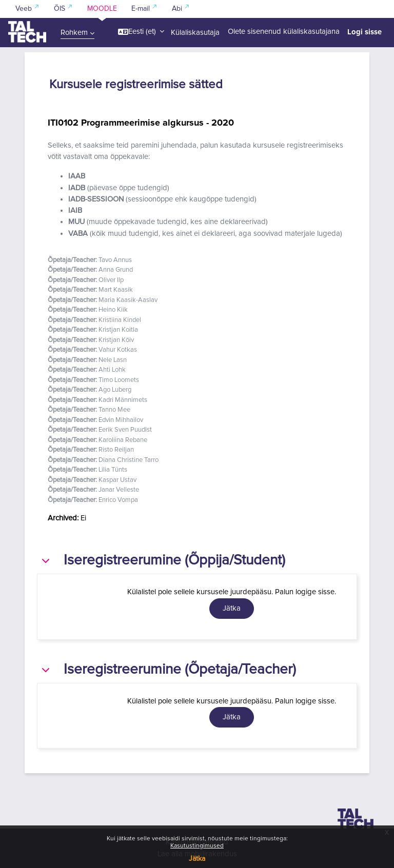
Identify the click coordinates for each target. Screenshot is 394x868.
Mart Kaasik (116, 290)
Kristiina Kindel (120, 320)
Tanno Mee (114, 410)
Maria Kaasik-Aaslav (128, 300)
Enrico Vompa (118, 500)
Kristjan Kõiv (116, 340)
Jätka (197, 859)
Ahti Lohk (112, 370)
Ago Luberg (115, 390)
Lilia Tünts (113, 470)
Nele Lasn (113, 360)
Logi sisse (365, 32)
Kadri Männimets (123, 400)
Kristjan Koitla (118, 330)
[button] (141, 32)
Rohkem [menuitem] (74, 33)
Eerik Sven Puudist (125, 430)
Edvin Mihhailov (121, 420)
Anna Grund (116, 270)
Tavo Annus (115, 260)
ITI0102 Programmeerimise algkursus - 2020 (141, 123)
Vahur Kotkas (118, 350)
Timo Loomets (119, 380)
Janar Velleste (119, 490)
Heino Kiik (113, 310)
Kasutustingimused (197, 846)
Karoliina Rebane (123, 440)
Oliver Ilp (111, 280)
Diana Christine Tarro (129, 460)
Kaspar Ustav (117, 480)
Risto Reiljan (116, 450)
